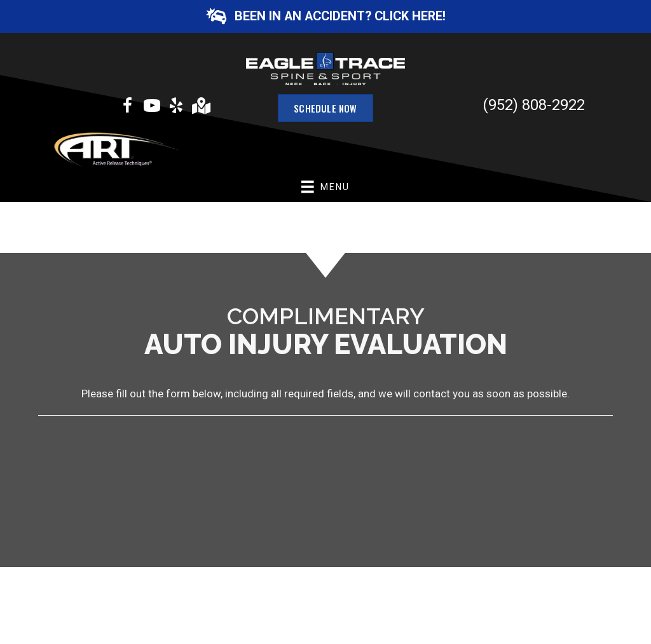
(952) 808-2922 (534, 105)
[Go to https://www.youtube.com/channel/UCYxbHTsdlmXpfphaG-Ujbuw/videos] (152, 107)
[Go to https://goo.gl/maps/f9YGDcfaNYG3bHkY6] (200, 107)
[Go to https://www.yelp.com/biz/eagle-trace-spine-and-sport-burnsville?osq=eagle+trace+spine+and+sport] (176, 107)
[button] (325, 17)
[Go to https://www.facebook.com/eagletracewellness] (128, 107)
